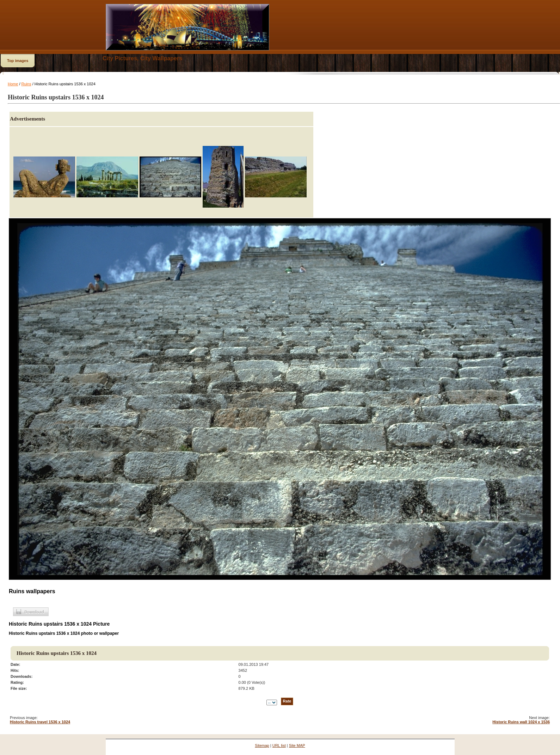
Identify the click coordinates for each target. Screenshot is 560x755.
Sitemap (262, 745)
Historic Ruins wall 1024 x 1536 (521, 722)
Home (13, 84)
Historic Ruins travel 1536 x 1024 (40, 722)
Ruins (26, 84)
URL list (279, 745)
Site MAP (297, 745)
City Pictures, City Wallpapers (142, 58)
